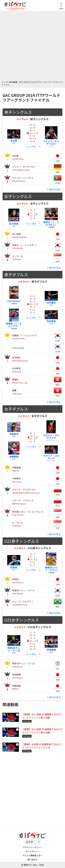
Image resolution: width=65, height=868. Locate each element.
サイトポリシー (32, 851)
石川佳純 (14, 224)
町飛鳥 (14, 567)
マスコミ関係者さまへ (32, 855)
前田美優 (51, 650)
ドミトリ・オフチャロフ (51, 142)
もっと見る (31, 146)
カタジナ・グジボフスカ (51, 437)
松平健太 (51, 303)
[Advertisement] (32, 47)
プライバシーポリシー (32, 847)
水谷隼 (14, 141)
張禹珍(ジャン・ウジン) (51, 569)
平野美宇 (14, 434)
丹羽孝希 (51, 321)
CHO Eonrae (14, 301)
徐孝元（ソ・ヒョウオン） (51, 223)
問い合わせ (32, 859)
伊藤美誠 (14, 457)
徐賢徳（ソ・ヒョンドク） (14, 325)
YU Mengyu (17, 258)
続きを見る (55, 189)
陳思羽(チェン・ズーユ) (14, 649)
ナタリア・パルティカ (51, 457)
